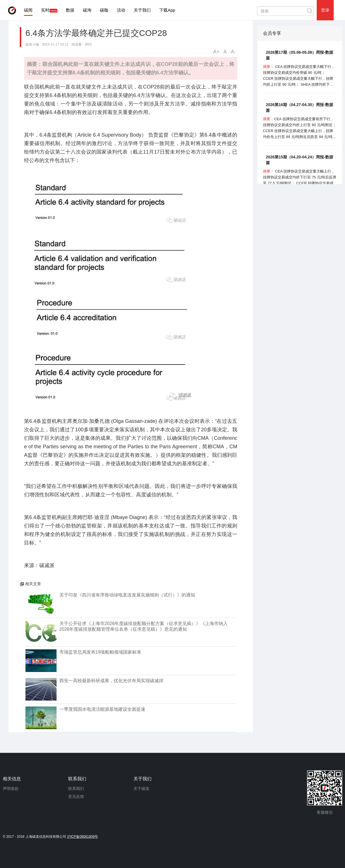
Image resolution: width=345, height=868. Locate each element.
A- (233, 52)
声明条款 (11, 789)
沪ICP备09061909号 (82, 837)
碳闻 (28, 10)
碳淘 (87, 10)
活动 (121, 10)
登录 (325, 10)
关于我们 (142, 10)
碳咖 (104, 10)
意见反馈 (76, 796)
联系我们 (76, 789)
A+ (216, 52)
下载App (167, 10)
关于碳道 (141, 789)
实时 (45, 10)
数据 (70, 10)
